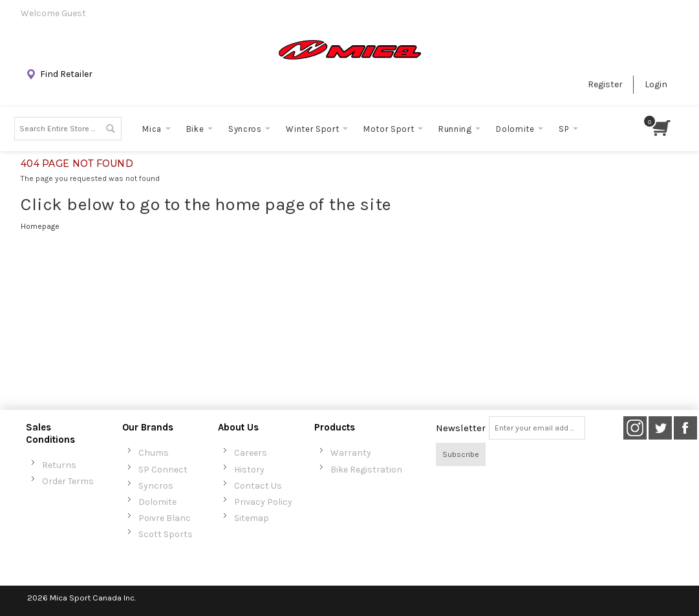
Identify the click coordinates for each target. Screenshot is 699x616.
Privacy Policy (263, 502)
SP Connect (163, 470)
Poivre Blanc (165, 518)
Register (605, 84)
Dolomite (157, 502)
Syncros (156, 486)
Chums (154, 453)
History (249, 470)
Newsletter (461, 428)
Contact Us (258, 486)
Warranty (351, 453)
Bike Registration (366, 470)
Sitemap (252, 518)
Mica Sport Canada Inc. (93, 598)
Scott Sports (166, 534)
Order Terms (68, 481)
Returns (59, 465)
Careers (251, 453)
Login (656, 84)
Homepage (40, 226)
